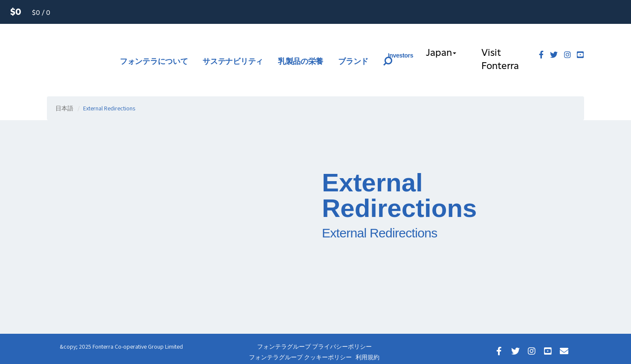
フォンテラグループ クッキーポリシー (300, 357)
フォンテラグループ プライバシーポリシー (314, 347)
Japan (441, 53)
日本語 (64, 108)
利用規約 (368, 357)
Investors (401, 55)
